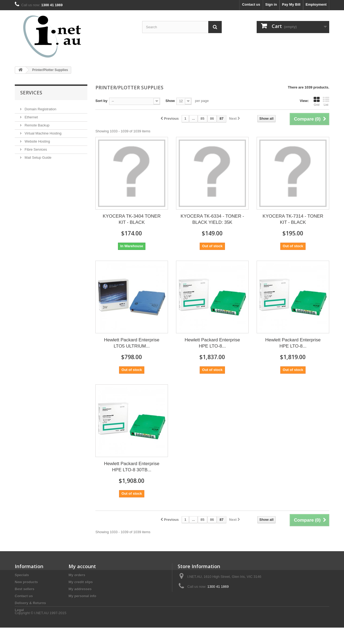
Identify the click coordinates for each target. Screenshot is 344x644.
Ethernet (31, 115)
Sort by (101, 101)
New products (26, 582)
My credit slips (81, 582)
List (326, 101)
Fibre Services (35, 147)
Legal (19, 610)
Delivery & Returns (30, 603)
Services (31, 93)
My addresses (80, 589)
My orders (77, 575)
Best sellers (25, 589)
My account (82, 566)
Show (170, 101)
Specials (22, 575)
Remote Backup (37, 123)
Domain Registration (40, 107)
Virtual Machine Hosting (43, 131)
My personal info (82, 596)
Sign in (271, 4)
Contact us (251, 4)
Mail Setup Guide (37, 155)
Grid (317, 101)
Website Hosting (37, 139)
